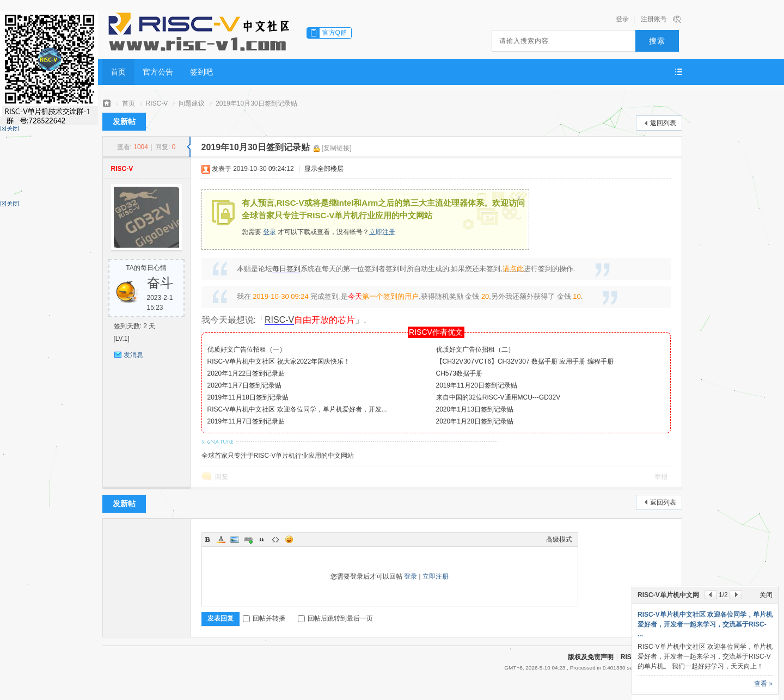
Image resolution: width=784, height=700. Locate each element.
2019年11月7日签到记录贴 (246, 421)
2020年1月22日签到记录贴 (246, 373)
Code (275, 539)
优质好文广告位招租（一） (247, 349)
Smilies (289, 539)
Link (248, 539)
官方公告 (158, 72)
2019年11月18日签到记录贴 (248, 397)
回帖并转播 (264, 618)
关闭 (766, 595)
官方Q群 (335, 33)
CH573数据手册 (459, 373)
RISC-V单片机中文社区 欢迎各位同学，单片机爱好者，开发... (297, 409)
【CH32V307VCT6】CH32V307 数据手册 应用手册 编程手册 (525, 361)
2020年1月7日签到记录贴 (244, 385)
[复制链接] (337, 148)
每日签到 (286, 269)
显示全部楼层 (324, 169)
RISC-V (157, 103)
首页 (118, 72)
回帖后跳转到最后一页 (335, 618)
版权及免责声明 (591, 657)
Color (221, 539)
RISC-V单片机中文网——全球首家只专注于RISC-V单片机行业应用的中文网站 (107, 104)
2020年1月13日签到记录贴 (475, 409)
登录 (622, 19)
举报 (661, 477)
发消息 (133, 355)
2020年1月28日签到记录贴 (475, 421)
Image (235, 539)
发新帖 (124, 121)
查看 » (763, 684)
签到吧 (201, 72)
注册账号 (654, 19)
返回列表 (663, 123)
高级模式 (559, 539)
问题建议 (192, 103)
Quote (262, 539)
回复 (222, 477)
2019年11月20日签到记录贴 (477, 385)
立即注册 (382, 232)
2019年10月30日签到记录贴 (256, 103)
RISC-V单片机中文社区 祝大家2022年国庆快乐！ (279, 361)
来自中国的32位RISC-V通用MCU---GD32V (498, 397)
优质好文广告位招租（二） (475, 349)
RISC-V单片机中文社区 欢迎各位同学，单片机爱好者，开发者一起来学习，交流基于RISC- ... (705, 624)
